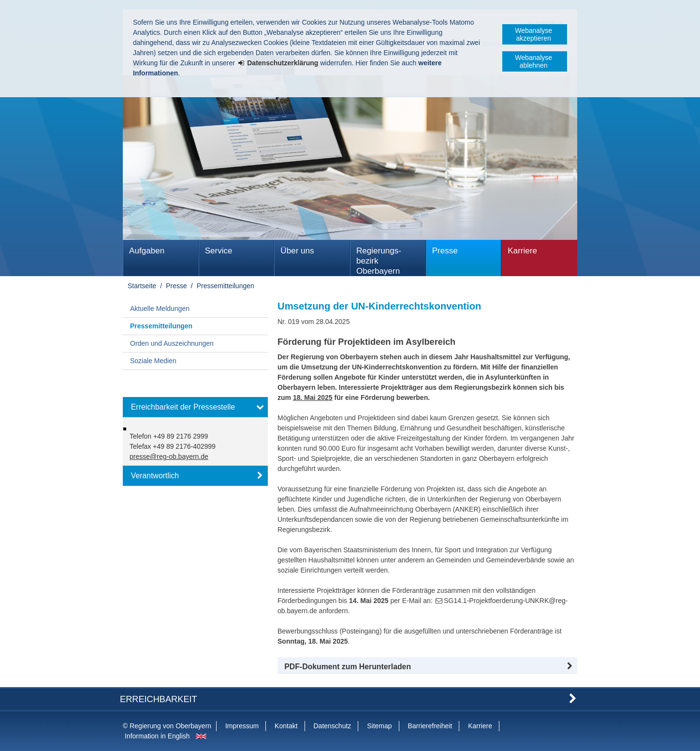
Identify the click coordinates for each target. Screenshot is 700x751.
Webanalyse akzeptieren (533, 34)
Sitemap (379, 726)
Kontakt (286, 726)
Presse (445, 251)
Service (219, 251)
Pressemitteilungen (226, 286)
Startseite (142, 286)
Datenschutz (332, 726)
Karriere (522, 251)
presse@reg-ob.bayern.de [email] (169, 456)
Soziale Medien (153, 361)
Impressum (242, 726)
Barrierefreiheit (430, 726)
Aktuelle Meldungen (160, 309)
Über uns (297, 251)
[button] (427, 667)
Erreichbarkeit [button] (159, 699)
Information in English (157, 736)
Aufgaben (147, 251)
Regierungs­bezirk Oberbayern (379, 261)
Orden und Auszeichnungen (172, 343)
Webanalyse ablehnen (533, 61)
